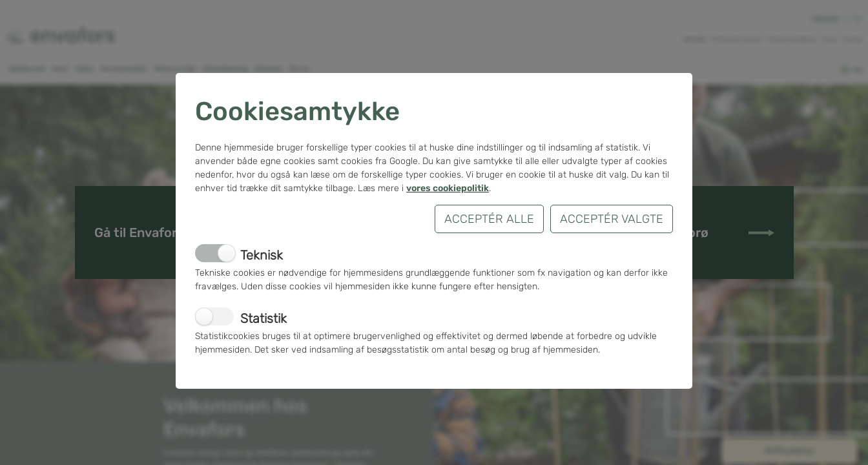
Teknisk (262, 255)
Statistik (263, 318)
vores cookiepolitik (448, 188)
